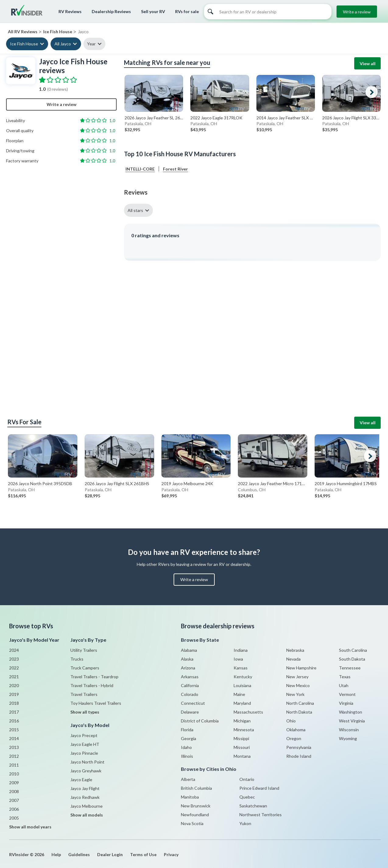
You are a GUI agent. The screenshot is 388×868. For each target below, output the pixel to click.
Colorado (190, 694)
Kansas (241, 668)
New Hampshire (301, 668)
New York (295, 694)
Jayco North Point (87, 762)
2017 (14, 712)
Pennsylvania (299, 747)
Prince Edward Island (259, 788)
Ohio (291, 721)
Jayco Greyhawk (86, 771)
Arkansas (190, 677)
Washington (351, 712)
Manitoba (190, 797)
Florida (187, 730)
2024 (14, 650)
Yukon (245, 823)
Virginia (346, 703)
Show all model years (30, 827)
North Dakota (299, 712)
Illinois (187, 756)
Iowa (238, 659)
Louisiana (242, 685)
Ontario (247, 779)
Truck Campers (85, 668)
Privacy (171, 854)
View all (368, 64)
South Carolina (353, 650)
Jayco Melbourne (86, 806)
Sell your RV (153, 11)
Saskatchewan (253, 806)
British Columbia (196, 788)
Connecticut (193, 703)
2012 (14, 756)
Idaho (186, 747)
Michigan (242, 721)
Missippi (241, 738)
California (190, 685)
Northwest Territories (261, 815)
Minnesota (244, 730)
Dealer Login (110, 854)
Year (91, 44)
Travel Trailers (84, 694)
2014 (14, 738)
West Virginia (352, 721)
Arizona (188, 668)
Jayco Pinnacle (84, 753)
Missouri (242, 747)
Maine (239, 694)
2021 (14, 677)
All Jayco (63, 44)
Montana (242, 756)
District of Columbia (200, 721)
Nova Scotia (192, 823)
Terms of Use (143, 854)
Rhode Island (299, 756)
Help (56, 854)
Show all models (87, 815)
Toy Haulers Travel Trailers (96, 703)
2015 (14, 730)
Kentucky (243, 677)
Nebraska (295, 650)
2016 (14, 721)
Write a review (357, 12)
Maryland (242, 703)
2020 (14, 685)
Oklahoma (296, 730)
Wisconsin (349, 730)
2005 (14, 818)
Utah (344, 685)
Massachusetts (248, 712)
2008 (14, 791)
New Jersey (297, 677)
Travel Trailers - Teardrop (94, 677)
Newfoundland (195, 815)
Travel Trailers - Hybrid (92, 685)
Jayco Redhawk (85, 797)
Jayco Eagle (81, 780)
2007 (14, 800)
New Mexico (298, 685)
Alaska (187, 659)
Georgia (189, 738)
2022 (14, 668)
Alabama (189, 650)
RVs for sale (187, 11)
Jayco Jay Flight (85, 788)
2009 (14, 783)
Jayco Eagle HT (85, 744)
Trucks (77, 659)
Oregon (294, 738)
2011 (14, 765)
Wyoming (348, 738)
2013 (14, 747)
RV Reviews (70, 11)
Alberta (188, 779)
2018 (14, 703)
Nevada (293, 659)
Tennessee (350, 668)
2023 (14, 659)
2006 (14, 809)
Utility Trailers (84, 650)
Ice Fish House (24, 44)
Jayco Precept (84, 735)
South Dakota (352, 659)
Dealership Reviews (111, 11)
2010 (14, 774)
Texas (345, 677)
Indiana (241, 650)
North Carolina (300, 703)
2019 (14, 694)
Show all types (85, 712)
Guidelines (79, 854)
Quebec (247, 797)
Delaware (190, 712)
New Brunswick (196, 806)
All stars (135, 210)
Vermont (347, 694)
